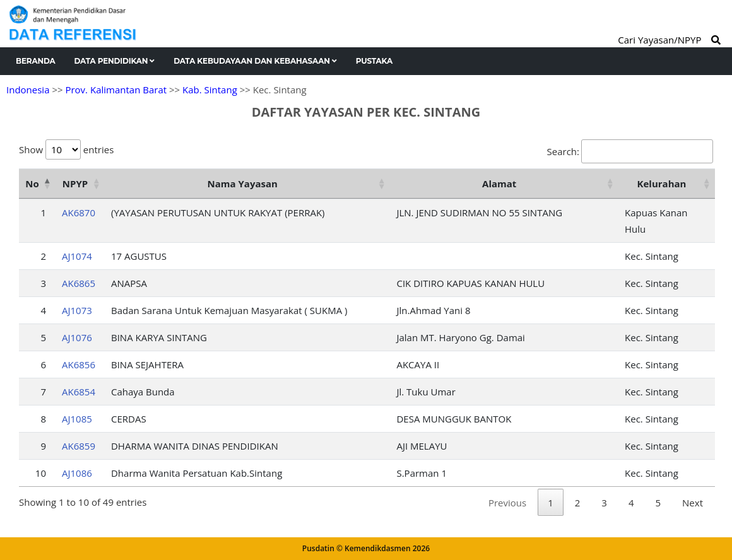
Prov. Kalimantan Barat (116, 90)
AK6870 (79, 213)
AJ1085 (77, 419)
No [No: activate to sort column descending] (32, 184)
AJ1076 (77, 337)
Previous (507, 503)
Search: (630, 151)
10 (41, 473)
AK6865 (79, 283)
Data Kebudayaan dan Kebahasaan (255, 61)
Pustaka (374, 61)
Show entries (66, 149)
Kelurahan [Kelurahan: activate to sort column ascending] (662, 184)
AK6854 (79, 392)
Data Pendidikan (115, 61)
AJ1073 (77, 310)
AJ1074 (77, 256)
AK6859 (79, 446)
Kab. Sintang (210, 90)
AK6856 (79, 365)
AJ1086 (77, 473)
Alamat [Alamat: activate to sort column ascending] (499, 184)
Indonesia (28, 90)
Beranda (36, 61)
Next (693, 503)
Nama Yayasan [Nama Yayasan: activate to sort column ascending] (243, 184)
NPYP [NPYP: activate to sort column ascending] (75, 184)
